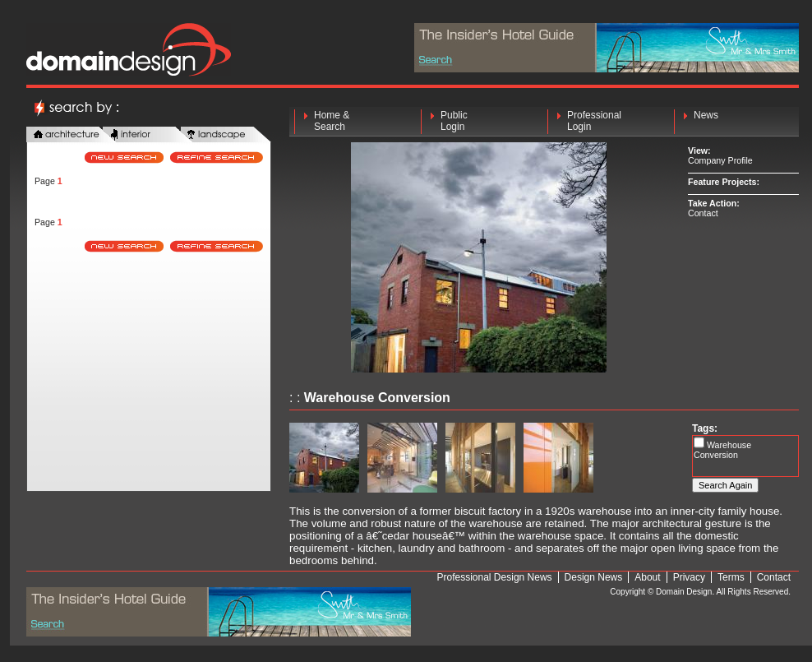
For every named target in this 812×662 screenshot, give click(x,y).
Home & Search (332, 121)
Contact (703, 213)
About (647, 577)
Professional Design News (495, 577)
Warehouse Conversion (722, 450)
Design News (594, 577)
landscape (226, 135)
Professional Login (594, 121)
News (706, 121)
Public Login (454, 121)
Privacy (689, 577)
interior (148, 135)
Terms (731, 577)
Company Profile (720, 160)
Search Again (725, 485)
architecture (72, 135)
